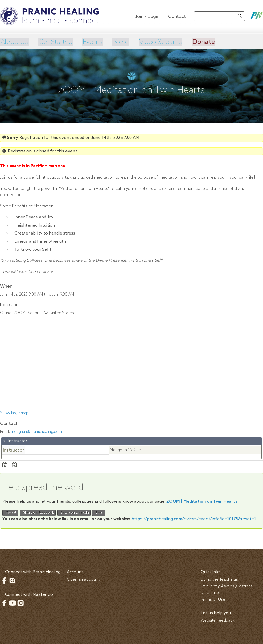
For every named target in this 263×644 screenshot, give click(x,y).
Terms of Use (213, 599)
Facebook (4, 580)
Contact (177, 17)
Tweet (10, 513)
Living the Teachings (219, 579)
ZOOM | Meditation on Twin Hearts (202, 501)
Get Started (56, 42)
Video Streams (163, 42)
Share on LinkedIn (74, 513)
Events (94, 42)
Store (122, 42)
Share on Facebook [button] (38, 513)
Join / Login (147, 17)
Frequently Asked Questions (227, 586)
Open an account (83, 579)
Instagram (12, 580)
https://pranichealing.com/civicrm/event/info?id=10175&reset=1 (194, 518)
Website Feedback (218, 620)
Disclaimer (210, 592)
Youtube (12, 602)
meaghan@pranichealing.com (36, 431)
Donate (207, 42)
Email (99, 513)
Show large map (14, 413)
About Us (14, 42)
